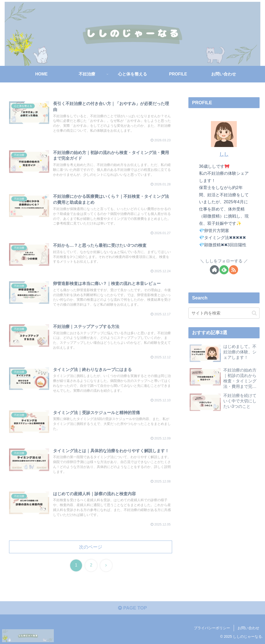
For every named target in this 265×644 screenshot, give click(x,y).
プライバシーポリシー (212, 628)
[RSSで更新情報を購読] (234, 270)
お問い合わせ (248, 628)
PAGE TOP (132, 608)
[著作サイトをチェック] (214, 270)
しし (224, 154)
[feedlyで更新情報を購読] (224, 270)
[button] (254, 313)
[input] (224, 313)
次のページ (91, 547)
